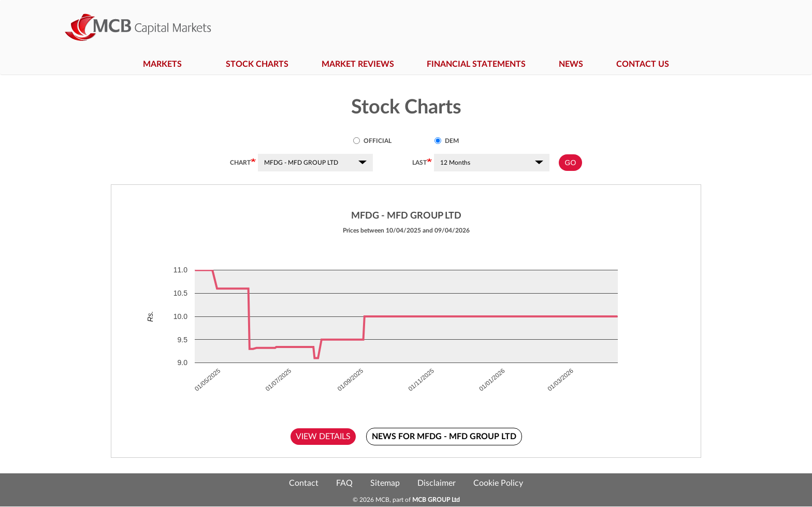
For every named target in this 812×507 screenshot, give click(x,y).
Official (372, 141)
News (571, 64)
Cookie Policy (498, 483)
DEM (447, 141)
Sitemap (385, 483)
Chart (240, 163)
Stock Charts (257, 64)
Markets (168, 64)
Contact (304, 483)
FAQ (344, 483)
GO (571, 163)
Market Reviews (358, 64)
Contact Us (643, 64)
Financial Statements (476, 64)
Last (419, 163)
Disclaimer (437, 483)
